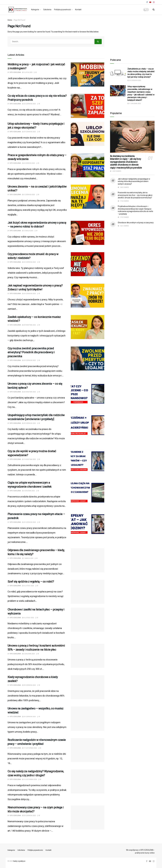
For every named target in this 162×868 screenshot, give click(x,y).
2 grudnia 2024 (28, 654)
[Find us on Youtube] (150, 861)
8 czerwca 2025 (29, 163)
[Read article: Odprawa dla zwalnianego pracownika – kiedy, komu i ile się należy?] (88, 560)
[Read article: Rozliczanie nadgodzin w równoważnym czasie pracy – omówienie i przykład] (88, 750)
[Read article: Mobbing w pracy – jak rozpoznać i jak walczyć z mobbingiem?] (88, 74)
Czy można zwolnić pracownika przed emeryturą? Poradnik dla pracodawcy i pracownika (31, 352)
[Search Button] (154, 10)
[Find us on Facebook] (147, 861)
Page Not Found (20, 20)
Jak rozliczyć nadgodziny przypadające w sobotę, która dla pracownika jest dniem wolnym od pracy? (134, 181)
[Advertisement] (132, 35)
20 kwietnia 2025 (29, 392)
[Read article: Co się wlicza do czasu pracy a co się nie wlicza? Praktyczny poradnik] (88, 106)
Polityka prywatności (63, 10)
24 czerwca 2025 (29, 717)
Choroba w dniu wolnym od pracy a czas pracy (136, 223)
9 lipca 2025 (27, 72)
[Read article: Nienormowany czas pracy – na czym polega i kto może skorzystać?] (88, 818)
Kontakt (78, 10)
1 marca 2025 (28, 558)
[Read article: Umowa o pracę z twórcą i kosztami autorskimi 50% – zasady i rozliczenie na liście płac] (88, 656)
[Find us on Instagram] (154, 861)
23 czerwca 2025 (29, 294)
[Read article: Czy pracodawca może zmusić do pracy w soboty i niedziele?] (88, 264)
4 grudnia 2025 (28, 491)
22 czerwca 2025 (29, 104)
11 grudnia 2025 (134, 104)
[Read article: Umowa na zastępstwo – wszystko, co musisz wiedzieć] (88, 719)
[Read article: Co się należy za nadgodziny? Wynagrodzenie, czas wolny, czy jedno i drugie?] (88, 781)
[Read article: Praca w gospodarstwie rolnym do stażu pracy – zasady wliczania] (88, 165)
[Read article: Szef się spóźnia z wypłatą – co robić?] (88, 592)
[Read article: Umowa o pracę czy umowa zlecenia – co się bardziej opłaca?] (88, 394)
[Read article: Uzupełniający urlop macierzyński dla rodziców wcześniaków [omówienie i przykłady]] (88, 425)
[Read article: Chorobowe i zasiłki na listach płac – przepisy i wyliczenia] (88, 620)
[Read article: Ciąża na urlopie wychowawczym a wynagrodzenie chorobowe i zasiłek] (88, 493)
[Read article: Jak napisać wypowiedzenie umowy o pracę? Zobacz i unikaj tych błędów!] (88, 296)
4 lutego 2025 (28, 586)
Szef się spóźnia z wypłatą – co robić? (31, 582)
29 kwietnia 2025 (29, 325)
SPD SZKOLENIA (15, 72)
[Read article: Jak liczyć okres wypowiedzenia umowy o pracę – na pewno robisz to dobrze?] (88, 233)
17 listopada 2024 (30, 748)
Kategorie (35, 10)
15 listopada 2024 (30, 779)
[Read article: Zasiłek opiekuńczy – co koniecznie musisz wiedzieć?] (88, 327)
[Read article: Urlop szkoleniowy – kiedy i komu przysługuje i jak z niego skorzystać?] (88, 134)
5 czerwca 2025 (29, 195)
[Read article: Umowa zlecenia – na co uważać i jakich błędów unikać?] (88, 197)
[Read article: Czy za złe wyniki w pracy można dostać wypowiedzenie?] (88, 461)
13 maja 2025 (28, 231)
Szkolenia (47, 10)
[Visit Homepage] (18, 10)
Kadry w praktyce (19, 861)
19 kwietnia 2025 (29, 459)
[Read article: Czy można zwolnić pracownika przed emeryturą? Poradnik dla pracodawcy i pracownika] (88, 359)
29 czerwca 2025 (29, 132)
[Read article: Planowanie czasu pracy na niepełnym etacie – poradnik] (88, 524)
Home (10, 20)
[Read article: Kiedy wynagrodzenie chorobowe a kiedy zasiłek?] (88, 687)
